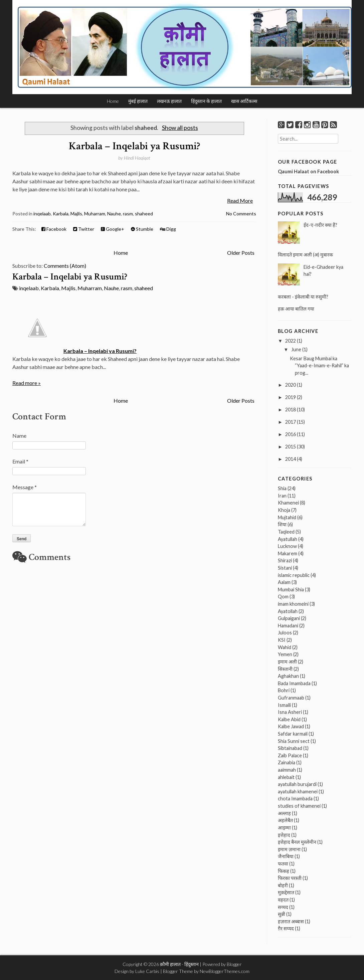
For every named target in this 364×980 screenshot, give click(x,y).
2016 (291, 434)
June (296, 349)
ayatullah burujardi (297, 784)
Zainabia (287, 762)
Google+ (113, 229)
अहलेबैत (285, 820)
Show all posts (180, 128)
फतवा (283, 864)
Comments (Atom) (65, 266)
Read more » (27, 383)
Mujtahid (287, 517)
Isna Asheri (290, 712)
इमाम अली (287, 662)
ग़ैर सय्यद (286, 928)
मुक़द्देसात (286, 892)
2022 (291, 341)
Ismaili (284, 705)
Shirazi (285, 560)
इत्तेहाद (284, 835)
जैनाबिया (286, 856)
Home (113, 101)
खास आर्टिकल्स (244, 101)
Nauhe (114, 214)
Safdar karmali (293, 734)
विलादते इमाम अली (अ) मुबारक (305, 255)
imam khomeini (293, 604)
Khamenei (288, 503)
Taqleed (286, 532)
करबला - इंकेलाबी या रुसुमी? (303, 297)
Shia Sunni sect (294, 741)
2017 (291, 422)
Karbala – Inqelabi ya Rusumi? (134, 146)
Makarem (288, 553)
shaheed (144, 214)
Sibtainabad (290, 748)
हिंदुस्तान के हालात (206, 101)
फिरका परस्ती (290, 878)
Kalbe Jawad (291, 726)
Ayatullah (288, 539)
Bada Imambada (294, 683)
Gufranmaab (291, 698)
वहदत (283, 900)
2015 (291, 447)
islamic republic (294, 575)
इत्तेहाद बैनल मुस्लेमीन (297, 842)
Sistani (285, 568)
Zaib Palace (290, 755)
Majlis (76, 214)
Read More (240, 201)
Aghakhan (288, 676)
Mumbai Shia (291, 590)
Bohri (284, 690)
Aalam (284, 582)
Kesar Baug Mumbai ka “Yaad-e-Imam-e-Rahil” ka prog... (319, 366)
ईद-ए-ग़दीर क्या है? (320, 225)
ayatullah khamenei (298, 792)
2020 (291, 385)
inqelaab (42, 214)
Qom (283, 597)
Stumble (142, 229)
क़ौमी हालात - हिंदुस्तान (179, 964)
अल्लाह (284, 813)
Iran (282, 496)
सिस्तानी (285, 669)
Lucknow (287, 546)
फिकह (284, 871)
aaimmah (287, 770)
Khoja (284, 510)
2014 (291, 459)
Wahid (285, 647)
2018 (291, 410)
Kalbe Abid (289, 719)
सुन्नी (282, 914)
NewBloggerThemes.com (225, 971)
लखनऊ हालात (169, 101)
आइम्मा (284, 828)
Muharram (95, 214)
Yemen (285, 654)
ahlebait (286, 777)
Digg (168, 229)
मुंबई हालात (138, 101)
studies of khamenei (299, 806)
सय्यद (283, 907)
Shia (282, 488)
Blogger (234, 964)
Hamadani (288, 626)
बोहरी (283, 885)
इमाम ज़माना (289, 849)
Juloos (285, 633)
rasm (128, 214)
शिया (282, 524)
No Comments (241, 214)
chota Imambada (295, 799)
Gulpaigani (289, 618)
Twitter (84, 229)
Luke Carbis (147, 971)
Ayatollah (288, 611)
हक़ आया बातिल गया (296, 309)
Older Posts (241, 253)
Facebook (54, 229)
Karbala (61, 214)
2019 (291, 397)
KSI (282, 640)
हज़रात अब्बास (291, 921)
